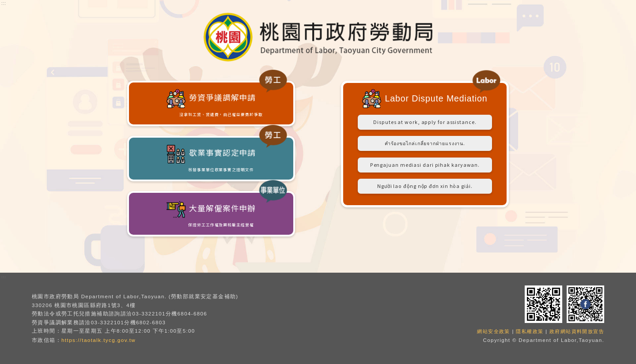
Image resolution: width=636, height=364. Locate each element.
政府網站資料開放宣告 (575, 331)
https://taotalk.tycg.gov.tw (98, 340)
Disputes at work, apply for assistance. (425, 127)
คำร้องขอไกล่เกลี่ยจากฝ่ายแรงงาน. (425, 153)
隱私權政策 (524, 331)
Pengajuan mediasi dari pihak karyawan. (425, 180)
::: (4, 3)
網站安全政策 (486, 331)
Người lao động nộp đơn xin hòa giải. (425, 206)
